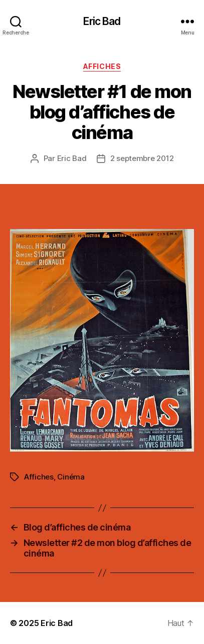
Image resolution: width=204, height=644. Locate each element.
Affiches (102, 66)
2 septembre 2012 (142, 158)
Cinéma (71, 477)
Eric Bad (102, 21)
